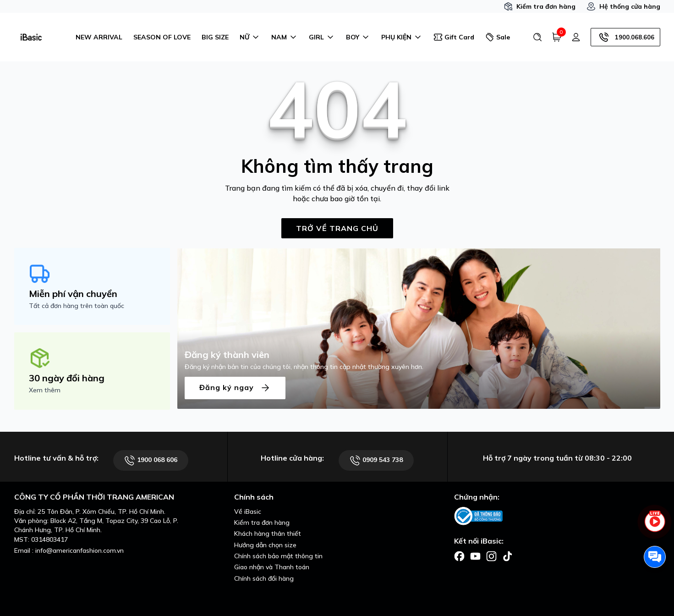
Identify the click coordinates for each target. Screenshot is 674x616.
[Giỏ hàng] (557, 37)
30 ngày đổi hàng (67, 378)
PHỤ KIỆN (402, 37)
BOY (358, 37)
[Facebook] (459, 555)
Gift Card (454, 37)
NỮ (250, 37)
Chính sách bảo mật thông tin (278, 556)
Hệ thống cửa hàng (623, 6)
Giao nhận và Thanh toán (272, 567)
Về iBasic (248, 511)
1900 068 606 (151, 460)
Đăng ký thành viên (227, 355)
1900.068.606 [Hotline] (625, 37)
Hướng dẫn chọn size (265, 545)
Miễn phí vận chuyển (73, 294)
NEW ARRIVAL (99, 37)
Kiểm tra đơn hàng (540, 6)
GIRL (322, 37)
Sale (498, 37)
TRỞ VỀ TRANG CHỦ (337, 228)
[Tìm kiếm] (537, 37)
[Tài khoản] (576, 37)
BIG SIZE (215, 37)
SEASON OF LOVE (162, 37)
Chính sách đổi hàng (264, 578)
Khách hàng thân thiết (268, 533)
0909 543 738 (376, 460)
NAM (285, 37)
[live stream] (655, 527)
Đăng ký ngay (235, 388)
